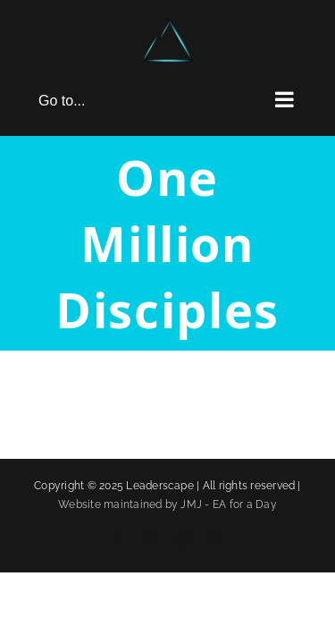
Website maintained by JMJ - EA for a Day (167, 549)
